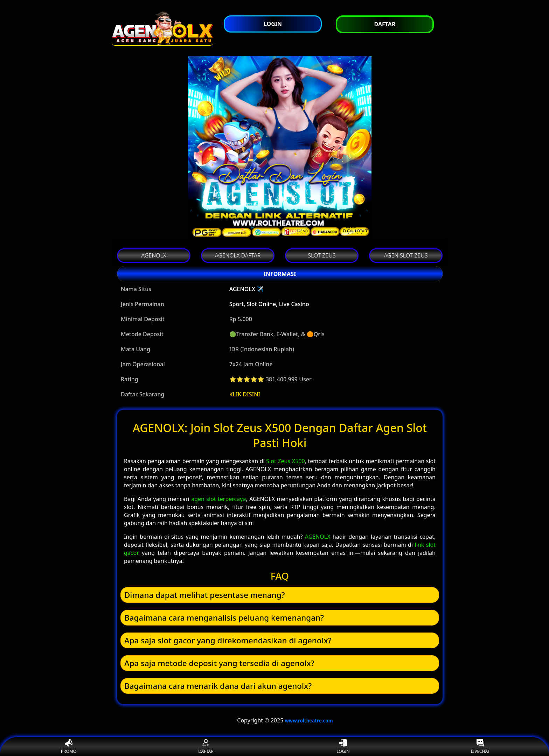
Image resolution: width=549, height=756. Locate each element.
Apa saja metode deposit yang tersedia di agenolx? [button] (219, 663)
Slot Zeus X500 (285, 461)
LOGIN (343, 747)
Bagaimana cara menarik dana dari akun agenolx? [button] (218, 686)
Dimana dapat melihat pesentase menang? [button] (205, 595)
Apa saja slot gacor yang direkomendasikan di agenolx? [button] (228, 640)
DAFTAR (206, 747)
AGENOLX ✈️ (246, 289)
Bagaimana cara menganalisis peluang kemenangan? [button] (224, 618)
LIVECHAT (480, 747)
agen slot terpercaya (218, 499)
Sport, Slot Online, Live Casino (269, 304)
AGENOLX (318, 537)
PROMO (69, 747)
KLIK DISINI (245, 394)
